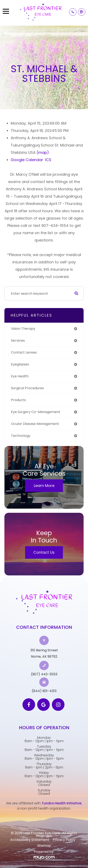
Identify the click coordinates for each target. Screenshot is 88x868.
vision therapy (23, 329)
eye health (20, 376)
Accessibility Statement (30, 840)
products (18, 400)
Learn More (44, 486)
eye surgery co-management (36, 412)
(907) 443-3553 (44, 674)
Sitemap (44, 846)
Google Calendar (27, 160)
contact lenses (24, 352)
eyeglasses (20, 364)
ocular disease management (35, 424)
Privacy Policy (64, 840)
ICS (48, 160)
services (18, 341)
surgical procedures (27, 388)
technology (21, 436)
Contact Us (44, 552)
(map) (43, 152)
